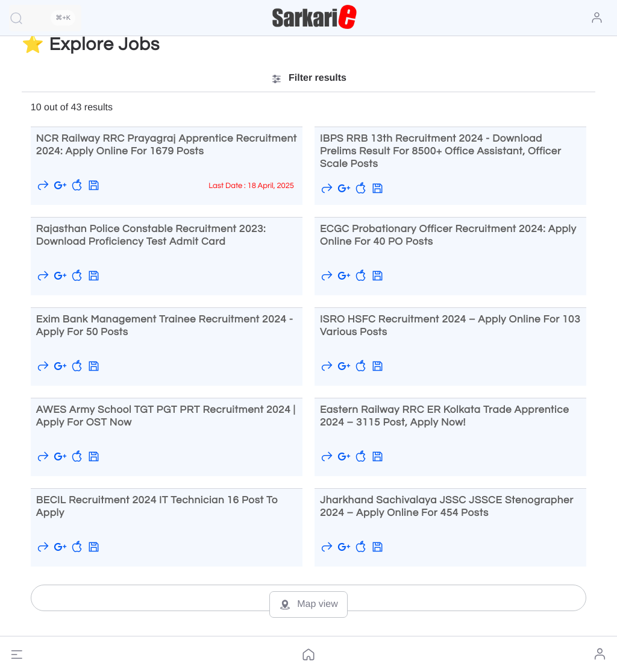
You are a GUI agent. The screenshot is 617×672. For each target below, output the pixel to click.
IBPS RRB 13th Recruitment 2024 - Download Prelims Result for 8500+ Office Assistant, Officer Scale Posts (441, 151)
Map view (308, 604)
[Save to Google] (60, 185)
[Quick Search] (45, 18)
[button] (17, 655)
